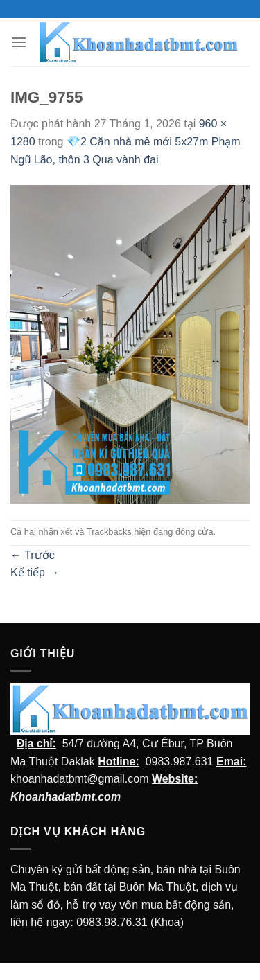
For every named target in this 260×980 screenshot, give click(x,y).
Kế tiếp (35, 572)
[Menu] (19, 42)
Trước (33, 555)
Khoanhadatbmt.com (66, 797)
